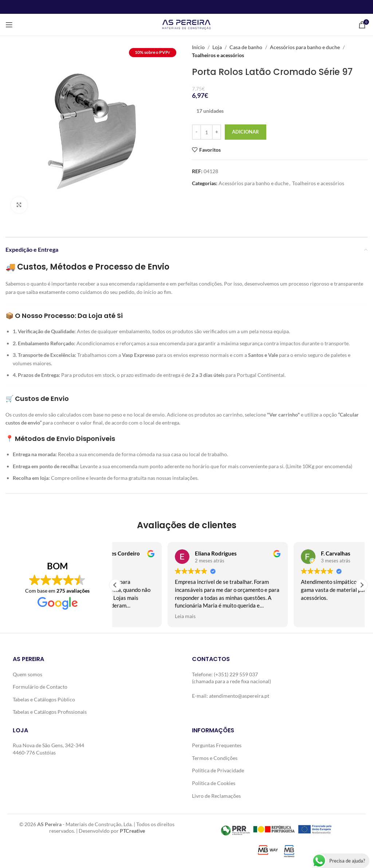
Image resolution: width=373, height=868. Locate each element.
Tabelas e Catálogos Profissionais (50, 712)
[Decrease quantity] (197, 132)
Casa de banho (246, 47)
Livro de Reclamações (216, 796)
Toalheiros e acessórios (218, 55)
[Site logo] (186, 24)
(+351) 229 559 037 (236, 674)
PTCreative (132, 830)
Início (198, 47)
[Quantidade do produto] (207, 132)
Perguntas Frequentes (217, 745)
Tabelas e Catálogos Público (44, 699)
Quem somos (28, 674)
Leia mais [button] (133, 616)
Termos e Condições (215, 758)
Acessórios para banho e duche (305, 47)
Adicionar (246, 132)
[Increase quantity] (217, 132)
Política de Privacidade (218, 770)
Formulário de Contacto (40, 687)
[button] (362, 585)
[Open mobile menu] (9, 25)
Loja (217, 47)
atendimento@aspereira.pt (239, 696)
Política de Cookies (214, 783)
